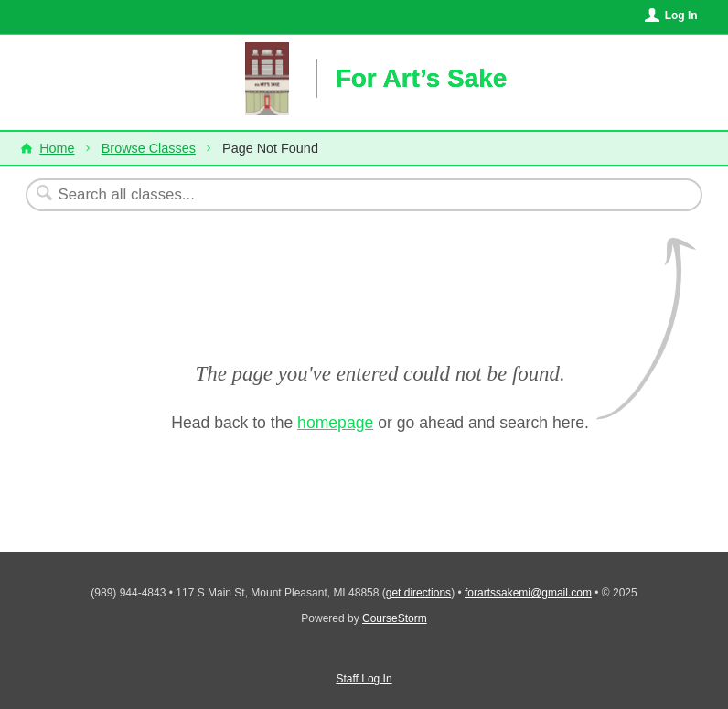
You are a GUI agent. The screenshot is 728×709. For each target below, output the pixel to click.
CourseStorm (395, 618)
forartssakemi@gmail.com (528, 593)
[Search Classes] (319, 195)
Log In (681, 16)
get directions (418, 593)
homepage (335, 423)
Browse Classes (149, 148)
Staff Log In (364, 679)
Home (57, 148)
